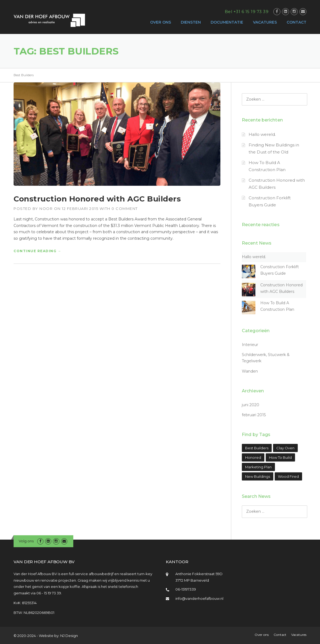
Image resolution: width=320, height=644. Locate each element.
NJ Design (69, 636)
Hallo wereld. (262, 134)
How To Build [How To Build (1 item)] (280, 457)
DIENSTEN (191, 22)
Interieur (250, 345)
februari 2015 (254, 415)
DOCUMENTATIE (227, 22)
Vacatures (299, 635)
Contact (280, 635)
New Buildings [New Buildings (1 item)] (258, 476)
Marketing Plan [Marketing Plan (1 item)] (258, 467)
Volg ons (26, 541)
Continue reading (37, 251)
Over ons (262, 635)
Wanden (250, 371)
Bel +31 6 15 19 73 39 (247, 12)
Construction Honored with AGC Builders (97, 199)
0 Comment (125, 209)
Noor (46, 209)
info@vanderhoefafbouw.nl (199, 598)
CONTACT (297, 22)
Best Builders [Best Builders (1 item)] (257, 448)
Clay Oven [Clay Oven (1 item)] (285, 448)
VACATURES (265, 22)
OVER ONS (161, 22)
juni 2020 (251, 405)
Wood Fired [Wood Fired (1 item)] (288, 476)
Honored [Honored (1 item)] (253, 457)
